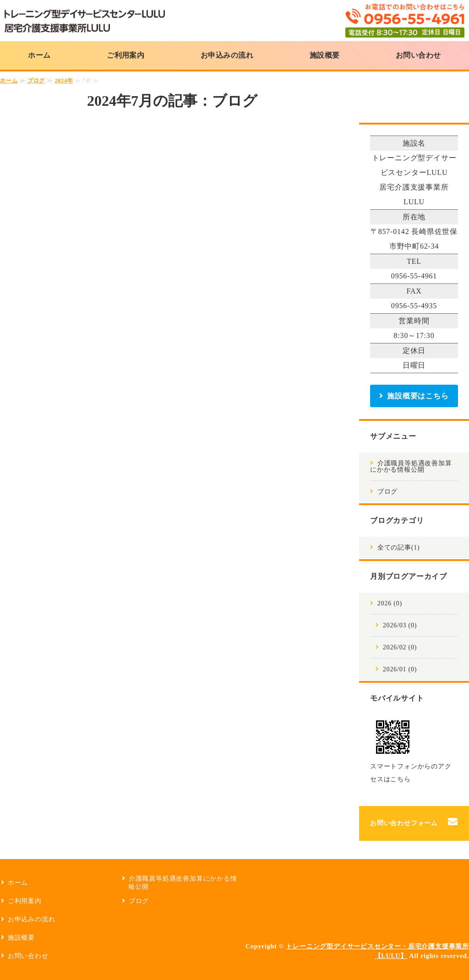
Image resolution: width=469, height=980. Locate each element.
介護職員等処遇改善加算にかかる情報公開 (411, 466)
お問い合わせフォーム (404, 823)
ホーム (39, 55)
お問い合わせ (418, 55)
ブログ (36, 81)
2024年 (64, 81)
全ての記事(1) (399, 547)
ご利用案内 (125, 55)
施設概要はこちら (418, 396)
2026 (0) (390, 603)
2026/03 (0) (400, 625)
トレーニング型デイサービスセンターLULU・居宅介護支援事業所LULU (85, 21)
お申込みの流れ (227, 55)
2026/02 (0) (400, 647)
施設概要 (325, 55)
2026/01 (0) (400, 669)
